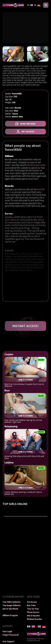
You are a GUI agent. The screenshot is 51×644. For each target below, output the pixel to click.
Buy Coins (31, 605)
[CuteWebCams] (13, 5)
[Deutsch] (37, 5)
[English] (30, 5)
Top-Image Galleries (12, 605)
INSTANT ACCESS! (26, 326)
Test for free (33, 609)
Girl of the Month (10, 609)
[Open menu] (46, 5)
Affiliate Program (10, 615)
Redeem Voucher (35, 619)
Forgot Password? (11, 635)
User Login (7, 631)
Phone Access (33, 612)
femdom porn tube (36, 166)
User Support (8, 641)
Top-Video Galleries (12, 602)
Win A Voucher (33, 616)
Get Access (32, 602)
